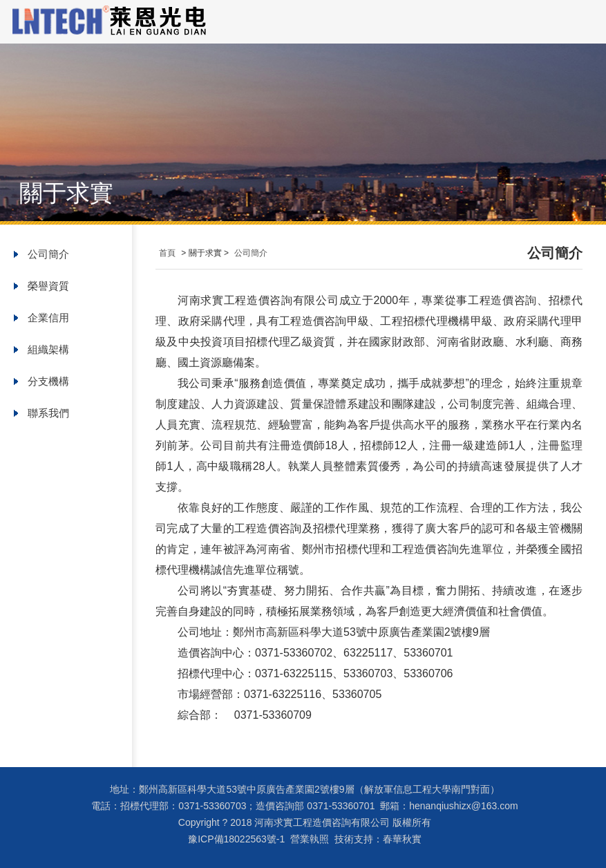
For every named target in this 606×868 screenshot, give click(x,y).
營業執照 (310, 839)
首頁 (167, 253)
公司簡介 (48, 254)
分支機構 (48, 381)
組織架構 (48, 349)
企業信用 (48, 318)
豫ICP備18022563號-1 (236, 839)
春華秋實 (402, 839)
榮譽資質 (48, 286)
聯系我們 (48, 413)
